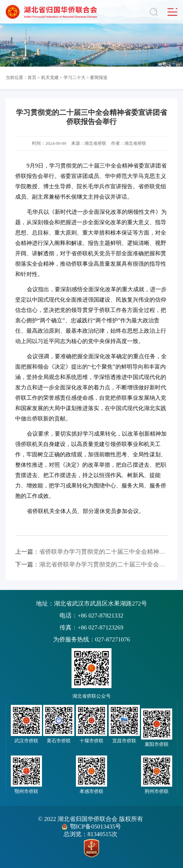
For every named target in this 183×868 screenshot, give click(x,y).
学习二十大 (75, 77)
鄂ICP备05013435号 (95, 827)
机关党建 (50, 77)
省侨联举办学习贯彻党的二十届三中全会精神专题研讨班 (92, 552)
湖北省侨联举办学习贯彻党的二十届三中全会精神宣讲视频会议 (92, 564)
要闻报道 (99, 77)
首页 (32, 77)
